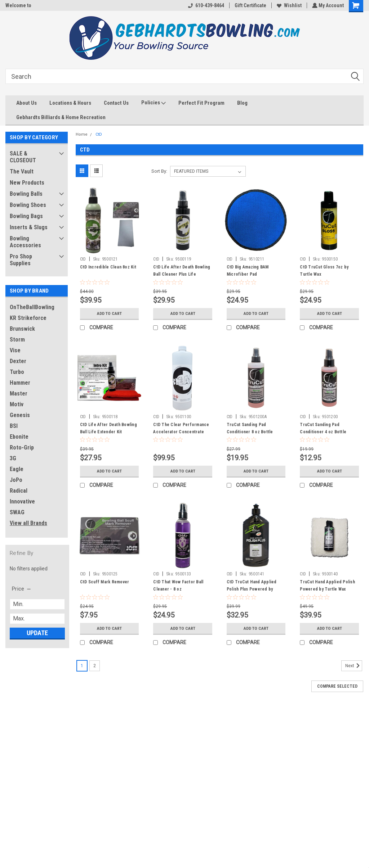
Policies (154, 103)
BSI (14, 426)
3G (13, 458)
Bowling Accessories (25, 242)
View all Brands (28, 523)
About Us (26, 103)
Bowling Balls (26, 194)
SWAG (17, 512)
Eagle (17, 469)
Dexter (18, 361)
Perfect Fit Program (201, 103)
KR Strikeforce (28, 318)
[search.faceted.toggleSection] (22, 589)
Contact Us (116, 103)
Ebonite (19, 437)
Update (37, 633)
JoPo (16, 480)
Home (82, 134)
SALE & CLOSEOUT (23, 157)
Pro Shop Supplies (21, 260)
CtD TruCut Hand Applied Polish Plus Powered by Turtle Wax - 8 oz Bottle (252, 589)
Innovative (22, 501)
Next (354, 666)
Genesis (20, 415)
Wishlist (288, 5)
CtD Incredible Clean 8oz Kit (108, 267)
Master (19, 394)
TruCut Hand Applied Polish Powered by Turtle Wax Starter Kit (327, 589)
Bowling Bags (26, 216)
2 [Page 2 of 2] (95, 666)
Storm (17, 340)
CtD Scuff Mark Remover (105, 582)
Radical (19, 491)
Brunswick (22, 329)
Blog (242, 103)
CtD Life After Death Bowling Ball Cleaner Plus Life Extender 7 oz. (182, 274)
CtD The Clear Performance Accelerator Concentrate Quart (181, 432)
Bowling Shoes (28, 205)
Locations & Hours (70, 103)
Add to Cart (109, 313)
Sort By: (159, 171)
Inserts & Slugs (29, 227)
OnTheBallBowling (32, 307)
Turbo (17, 372)
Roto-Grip (22, 447)
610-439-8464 (205, 5)
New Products (27, 183)
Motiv (17, 404)
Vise (15, 350)
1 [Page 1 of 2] (82, 666)
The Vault (22, 171)
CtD (99, 134)
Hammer (20, 383)
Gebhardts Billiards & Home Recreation (61, 117)
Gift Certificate (250, 5)
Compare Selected (337, 686)
